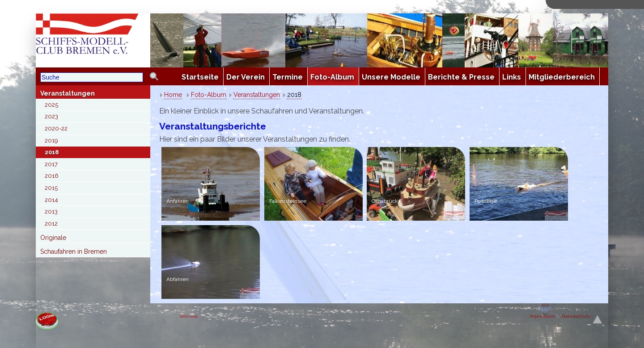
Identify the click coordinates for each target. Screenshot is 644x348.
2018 (52, 152)
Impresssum (542, 316)
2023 (51, 116)
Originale (53, 238)
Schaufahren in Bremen (74, 252)
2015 (51, 188)
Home (173, 95)
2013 (51, 212)
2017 (51, 164)
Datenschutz (576, 316)
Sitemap (189, 316)
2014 (51, 200)
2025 (51, 105)
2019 (51, 140)
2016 (52, 176)
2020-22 (56, 128)
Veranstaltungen (68, 93)
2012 (51, 224)
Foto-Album (209, 95)
